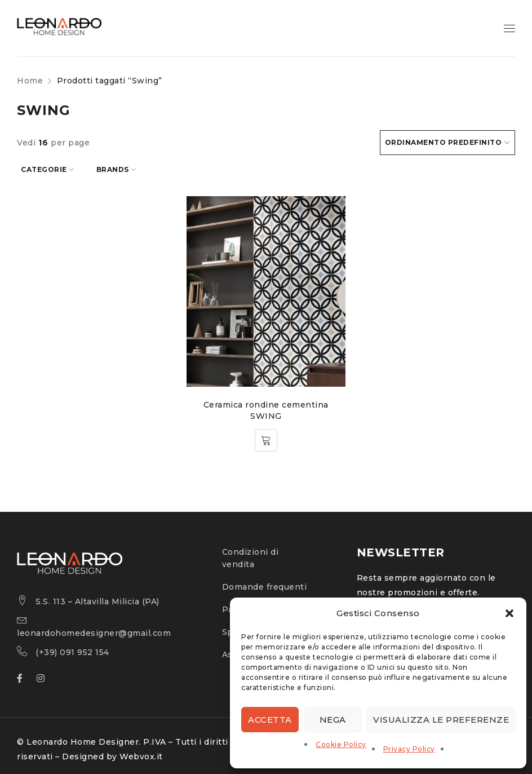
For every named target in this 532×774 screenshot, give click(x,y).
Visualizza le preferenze (441, 720)
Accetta (270, 720)
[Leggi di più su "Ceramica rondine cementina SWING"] (266, 436)
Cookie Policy (341, 744)
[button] (509, 613)
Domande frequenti (265, 583)
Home (30, 81)
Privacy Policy (409, 749)
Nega (333, 720)
